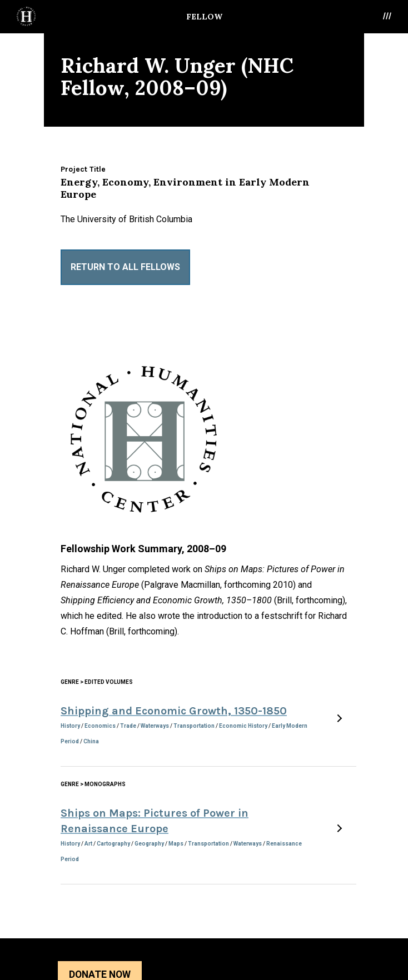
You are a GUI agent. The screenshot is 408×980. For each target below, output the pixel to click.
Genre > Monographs (93, 784)
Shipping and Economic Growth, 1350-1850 (174, 711)
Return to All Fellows (125, 267)
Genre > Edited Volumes (97, 682)
